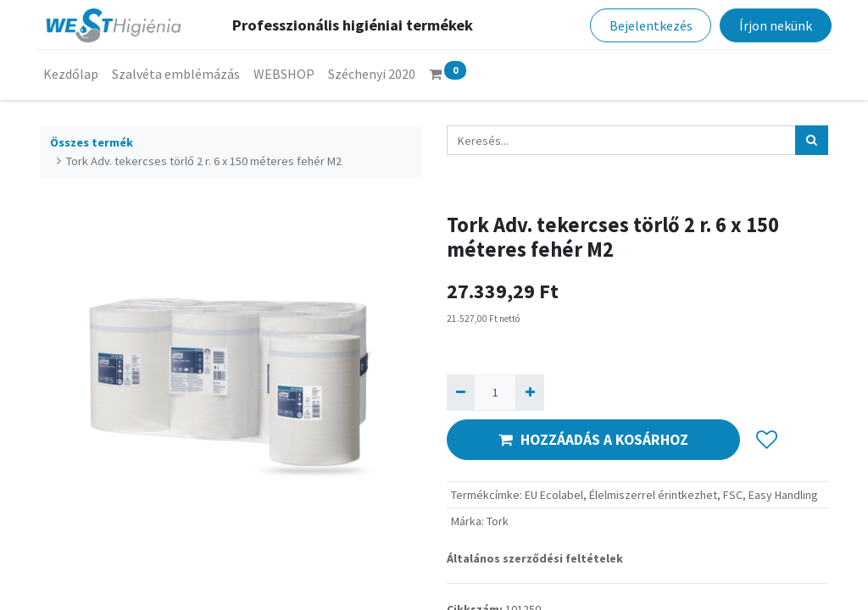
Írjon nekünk (772, 25)
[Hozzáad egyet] (529, 393)
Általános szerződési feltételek (535, 558)
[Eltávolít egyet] (461, 393)
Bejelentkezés (648, 25)
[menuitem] (74, 74)
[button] (767, 440)
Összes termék (92, 142)
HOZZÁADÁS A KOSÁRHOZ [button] (593, 440)
